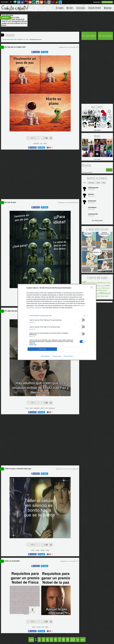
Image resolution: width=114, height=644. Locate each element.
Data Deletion (45, 356)
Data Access (57, 356)
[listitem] (57, 316)
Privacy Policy (68, 356)
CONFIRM (42, 349)
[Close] (92, 288)
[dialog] (57, 322)
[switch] (82, 320)
